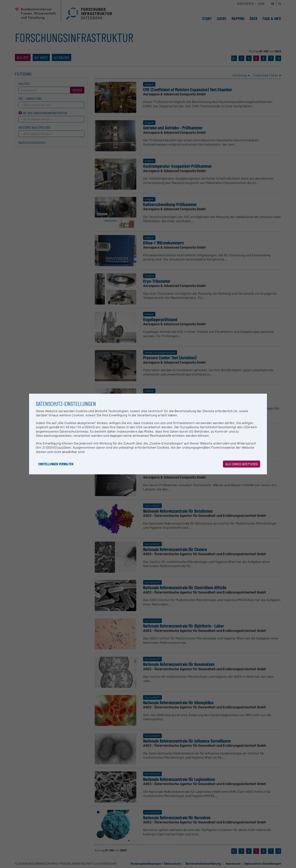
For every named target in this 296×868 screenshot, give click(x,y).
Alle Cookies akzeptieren (242, 464)
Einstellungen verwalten (56, 464)
